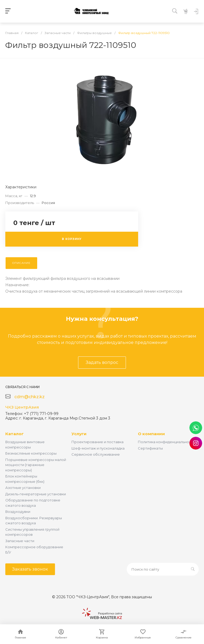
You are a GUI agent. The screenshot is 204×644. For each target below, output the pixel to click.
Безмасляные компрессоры (31, 453)
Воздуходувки (18, 512)
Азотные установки (23, 488)
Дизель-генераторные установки (36, 494)
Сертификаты (150, 448)
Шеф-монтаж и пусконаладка (98, 448)
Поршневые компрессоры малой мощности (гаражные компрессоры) (36, 465)
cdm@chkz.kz (29, 397)
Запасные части (20, 541)
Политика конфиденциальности (167, 442)
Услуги (79, 434)
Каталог (14, 434)
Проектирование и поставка (97, 442)
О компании (151, 434)
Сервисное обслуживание (96, 454)
